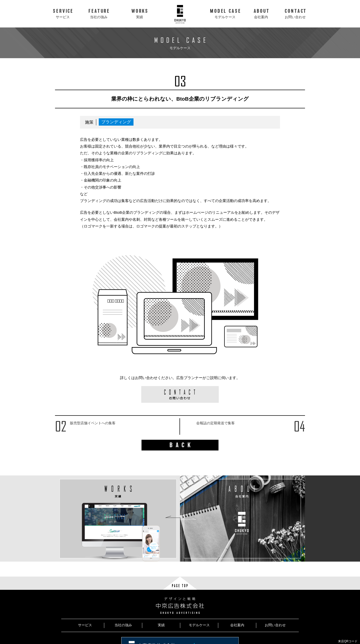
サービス (85, 625)
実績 (161, 625)
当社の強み (123, 625)
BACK (181, 445)
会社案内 (237, 625)
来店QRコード (348, 641)
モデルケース (199, 625)
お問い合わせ (275, 625)
